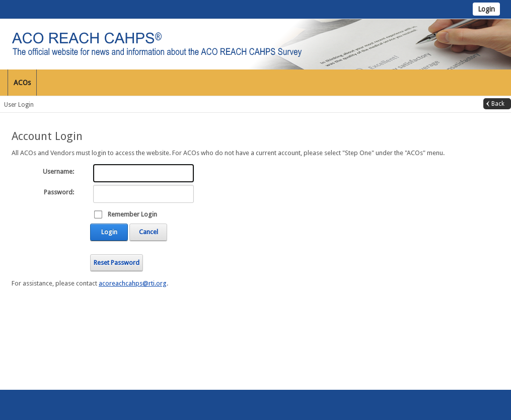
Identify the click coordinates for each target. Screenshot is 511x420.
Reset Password (117, 263)
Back (498, 104)
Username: (58, 171)
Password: (59, 192)
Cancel (149, 232)
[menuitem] (22, 83)
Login (486, 9)
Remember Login (132, 214)
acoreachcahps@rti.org (133, 283)
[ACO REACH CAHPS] (206, 44)
